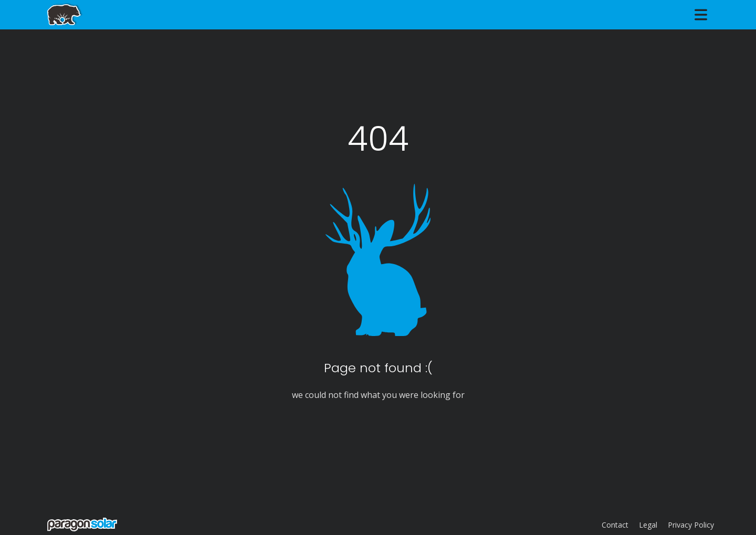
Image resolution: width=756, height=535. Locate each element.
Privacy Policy (691, 525)
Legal (648, 525)
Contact (615, 525)
